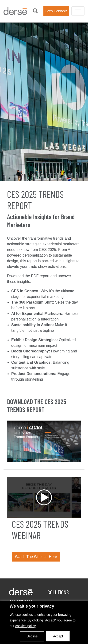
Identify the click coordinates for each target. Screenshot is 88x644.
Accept (58, 636)
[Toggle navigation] (78, 11)
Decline (32, 636)
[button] (35, 11)
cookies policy (25, 626)
